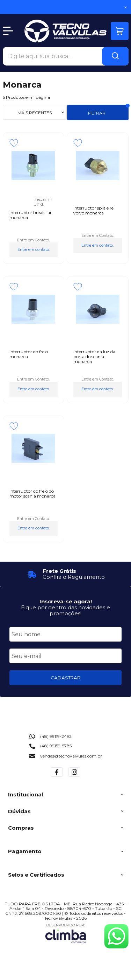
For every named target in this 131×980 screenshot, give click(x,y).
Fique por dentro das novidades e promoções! (65, 610)
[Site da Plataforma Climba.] (66, 933)
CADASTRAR (65, 678)
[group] (66, 574)
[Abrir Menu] (8, 31)
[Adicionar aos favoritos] (14, 143)
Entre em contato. (34, 250)
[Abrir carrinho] (120, 31)
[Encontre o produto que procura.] (115, 56)
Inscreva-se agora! (66, 601)
